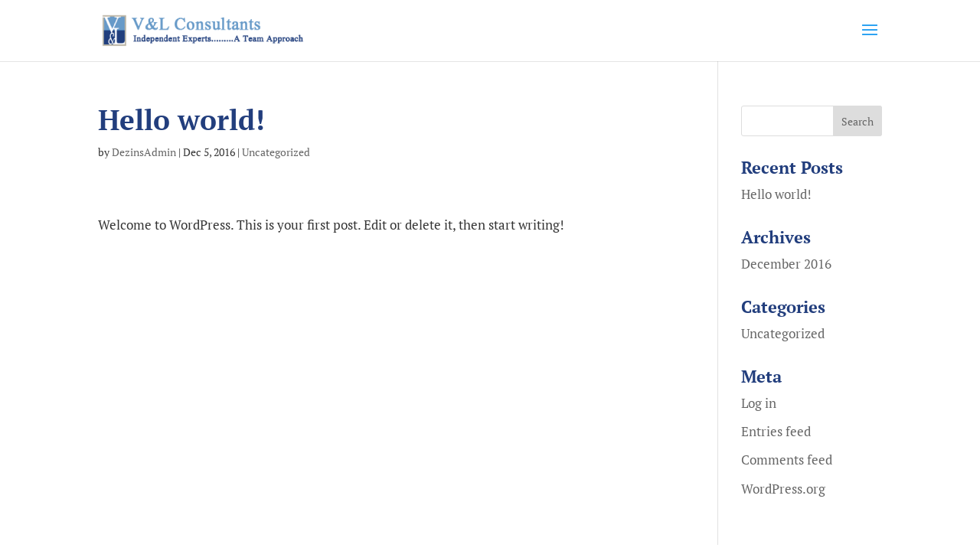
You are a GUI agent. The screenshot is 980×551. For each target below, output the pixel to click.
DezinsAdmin (144, 152)
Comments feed (787, 460)
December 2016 (786, 264)
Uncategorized (276, 152)
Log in (759, 403)
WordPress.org (783, 489)
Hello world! (776, 194)
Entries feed (776, 431)
